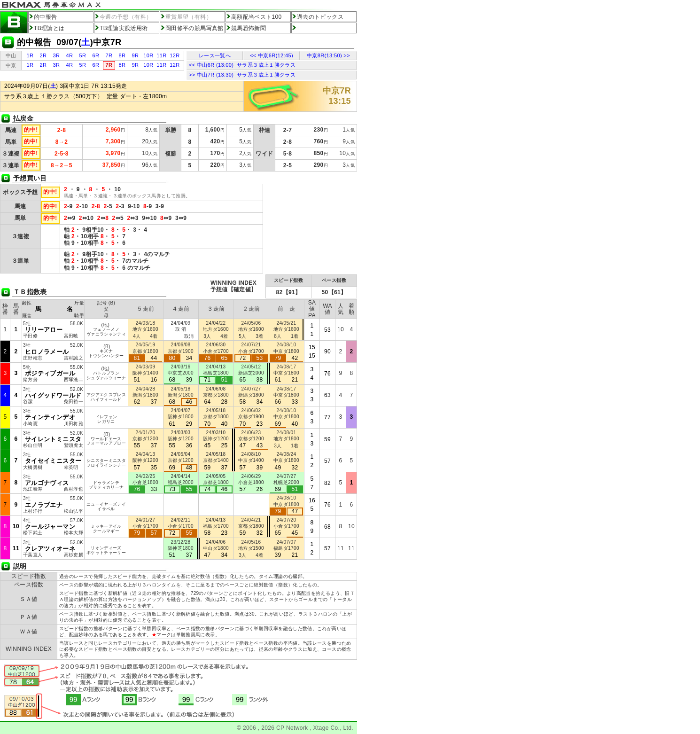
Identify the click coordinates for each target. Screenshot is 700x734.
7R (109, 55)
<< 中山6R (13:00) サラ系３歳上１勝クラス (242, 65)
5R (83, 55)
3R (57, 55)
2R (43, 55)
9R (136, 55)
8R (122, 55)
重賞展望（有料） (189, 17)
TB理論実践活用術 (124, 28)
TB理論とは (49, 28)
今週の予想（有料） (126, 17)
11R (161, 55)
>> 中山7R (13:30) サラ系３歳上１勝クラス (242, 75)
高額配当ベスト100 (257, 17)
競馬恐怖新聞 (249, 28)
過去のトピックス (320, 17)
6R (96, 55)
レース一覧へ (215, 55)
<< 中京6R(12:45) (272, 55)
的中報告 (45, 17)
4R (70, 55)
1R (30, 55)
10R (148, 55)
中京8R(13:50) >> (328, 55)
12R (175, 55)
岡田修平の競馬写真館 (194, 28)
